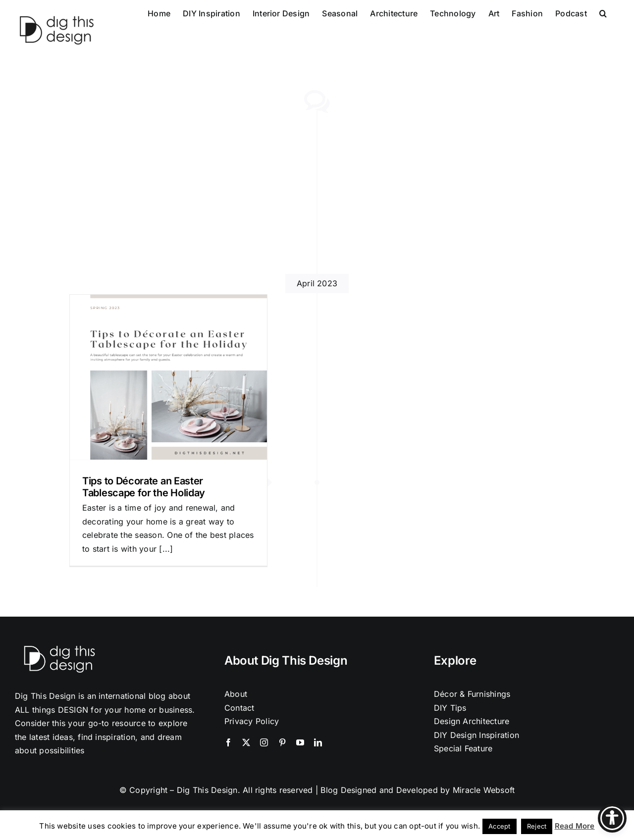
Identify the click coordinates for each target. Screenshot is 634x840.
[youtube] (300, 742)
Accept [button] (499, 826)
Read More (575, 826)
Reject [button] (537, 826)
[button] (603, 12)
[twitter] (246, 742)
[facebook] (228, 742)
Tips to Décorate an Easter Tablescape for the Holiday (144, 487)
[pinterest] (282, 742)
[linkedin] (318, 742)
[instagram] (264, 742)
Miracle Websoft (484, 790)
